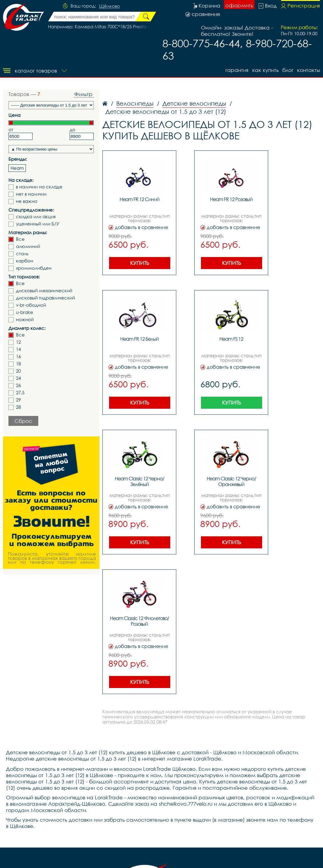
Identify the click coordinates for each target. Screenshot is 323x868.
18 (18, 364)
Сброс (23, 421)
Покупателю (195, 806)
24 (18, 378)
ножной (25, 319)
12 (18, 342)
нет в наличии (31, 194)
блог (288, 70)
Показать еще (216, 185)
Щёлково (110, 6)
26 (18, 385)
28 (18, 407)
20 (18, 371)
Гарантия (237, 70)
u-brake (25, 312)
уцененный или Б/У (38, 224)
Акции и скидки (253, 806)
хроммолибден (34, 268)
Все (20, 239)
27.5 (20, 393)
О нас (222, 806)
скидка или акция (36, 217)
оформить (239, 5)
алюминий (28, 246)
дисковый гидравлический (45, 298)
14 (18, 349)
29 (18, 400)
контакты (309, 70)
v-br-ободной (31, 305)
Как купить (265, 70)
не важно (27, 201)
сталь (22, 254)
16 (18, 356)
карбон (25, 261)
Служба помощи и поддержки (43, 846)
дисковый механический (44, 291)
